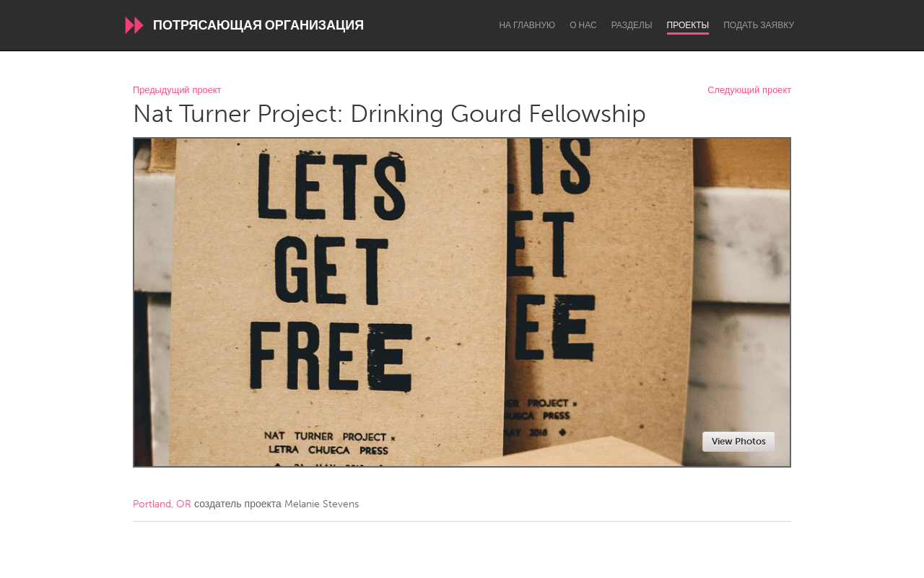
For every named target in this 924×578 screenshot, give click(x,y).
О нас (583, 25)
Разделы (632, 25)
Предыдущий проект (177, 91)
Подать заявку (759, 25)
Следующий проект (749, 91)
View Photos (739, 441)
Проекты (688, 25)
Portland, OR (162, 504)
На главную (527, 25)
